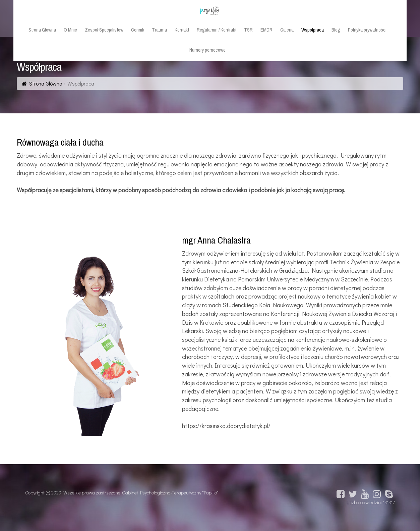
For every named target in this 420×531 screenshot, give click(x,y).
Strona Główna (46, 83)
